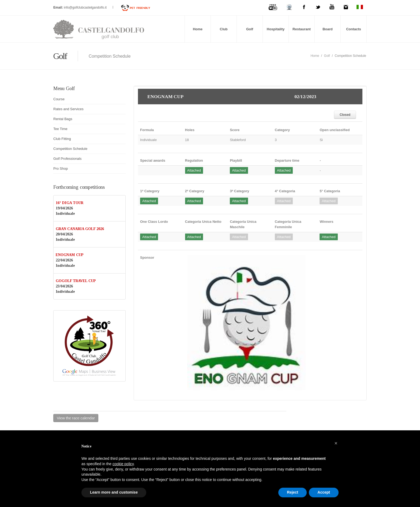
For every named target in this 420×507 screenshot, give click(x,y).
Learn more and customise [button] (114, 492)
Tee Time (60, 129)
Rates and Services (68, 109)
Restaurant (302, 29)
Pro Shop (61, 169)
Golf (250, 29)
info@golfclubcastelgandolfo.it (86, 8)
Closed (345, 115)
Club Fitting (62, 139)
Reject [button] (292, 492)
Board (328, 29)
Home (198, 29)
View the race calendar (76, 418)
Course (59, 99)
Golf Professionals (67, 159)
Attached (194, 170)
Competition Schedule (70, 149)
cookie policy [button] (123, 464)
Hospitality (276, 29)
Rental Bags (63, 119)
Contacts (354, 29)
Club (224, 29)
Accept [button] (324, 492)
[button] (336, 443)
